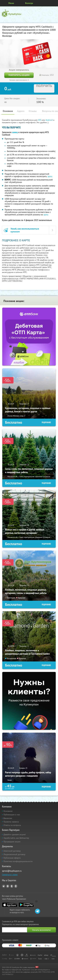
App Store (10, 905)
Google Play (26, 905)
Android (49, 120)
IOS (40, 120)
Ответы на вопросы (12, 825)
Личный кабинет (55, 3)
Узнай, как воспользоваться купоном (25, 230)
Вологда (29, 3)
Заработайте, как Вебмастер (16, 838)
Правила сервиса (11, 822)
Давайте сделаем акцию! (15, 834)
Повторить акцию (19, 75)
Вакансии (8, 818)
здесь (50, 176)
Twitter (12, 886)
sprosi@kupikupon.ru (12, 871)
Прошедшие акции (12, 842)
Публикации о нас (12, 815)
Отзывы (33, 111)
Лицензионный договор (14, 854)
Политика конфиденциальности (18, 861)
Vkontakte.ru (8, 886)
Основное (8, 111)
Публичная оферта (12, 858)
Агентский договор (12, 851)
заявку (15, 132)
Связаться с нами (10, 875)
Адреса (21, 111)
